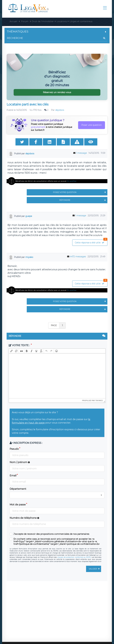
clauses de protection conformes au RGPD (74, 557)
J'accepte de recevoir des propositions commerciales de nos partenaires (51, 534)
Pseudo (14, 449)
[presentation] (11, 351)
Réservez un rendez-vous (57, 92)
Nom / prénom (20, 462)
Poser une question (92, 125)
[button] (11, 351)
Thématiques (57, 32)
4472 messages (78, 257)
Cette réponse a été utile (91, 242)
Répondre (83, 200)
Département (18, 489)
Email (13, 476)
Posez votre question (80, 192)
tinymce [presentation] (99, 400)
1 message (81, 153)
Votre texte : (20, 345)
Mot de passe (18, 505)
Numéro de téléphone (24, 518)
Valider (95, 569)
